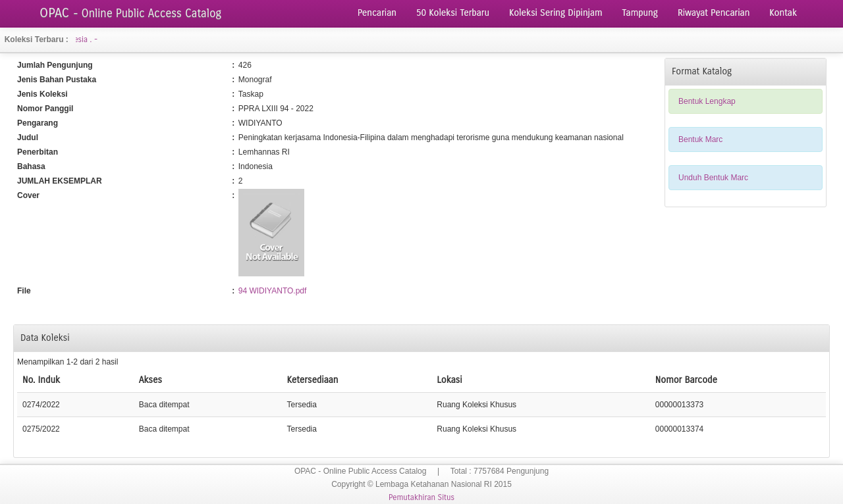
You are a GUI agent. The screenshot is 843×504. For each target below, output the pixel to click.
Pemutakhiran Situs (421, 497)
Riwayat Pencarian (714, 13)
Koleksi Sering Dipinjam (556, 13)
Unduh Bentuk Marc (713, 178)
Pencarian (377, 13)
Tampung (640, 13)
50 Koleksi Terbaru (453, 13)
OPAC (130, 13)
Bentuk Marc (700, 139)
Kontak (783, 13)
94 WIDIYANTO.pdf (273, 291)
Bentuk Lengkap (707, 101)
